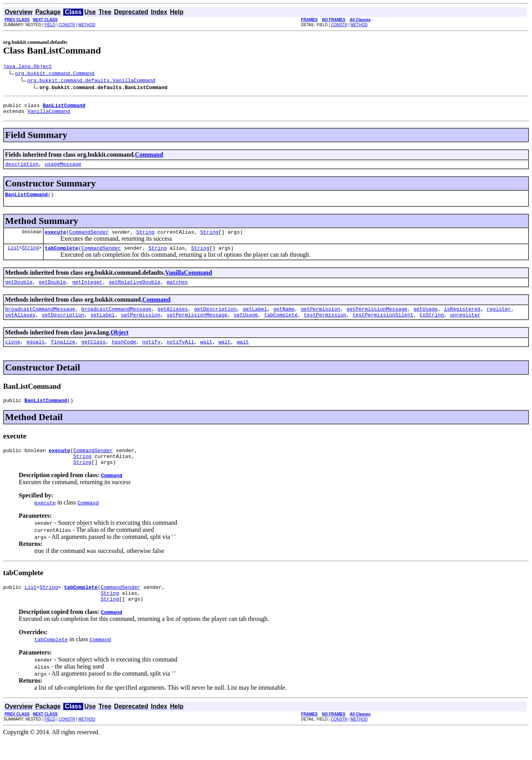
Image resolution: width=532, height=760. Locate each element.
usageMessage (63, 168)
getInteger (87, 291)
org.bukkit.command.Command (55, 74)
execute (56, 239)
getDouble (19, 291)
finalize (63, 354)
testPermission (325, 326)
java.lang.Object (28, 67)
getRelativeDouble (135, 291)
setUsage (246, 326)
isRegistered (462, 319)
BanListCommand (26, 200)
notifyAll (180, 354)
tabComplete (62, 256)
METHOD (87, 25)
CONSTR (67, 25)
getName (284, 319)
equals (36, 354)
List (13, 256)
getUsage (425, 319)
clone (13, 354)
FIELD (50, 25)
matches (177, 291)
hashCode (124, 354)
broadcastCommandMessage (40, 319)
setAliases (20, 326)
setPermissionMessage (197, 326)
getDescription (215, 319)
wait (206, 354)
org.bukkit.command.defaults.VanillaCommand (91, 81)
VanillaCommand (49, 114)
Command (149, 158)
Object (120, 344)
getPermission (320, 319)
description (22, 168)
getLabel (255, 319)
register (499, 319)
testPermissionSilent (383, 326)
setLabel (102, 326)
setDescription (63, 326)
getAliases (173, 319)
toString (432, 326)
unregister (465, 326)
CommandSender (89, 239)
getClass (93, 354)
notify (151, 354)
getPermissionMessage (377, 319)
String (145, 239)
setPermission (140, 326)
